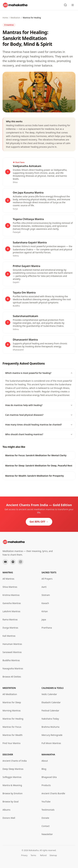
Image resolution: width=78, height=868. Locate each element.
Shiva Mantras (10, 587)
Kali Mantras (9, 636)
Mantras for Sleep (12, 702)
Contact (46, 826)
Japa (44, 619)
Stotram (46, 595)
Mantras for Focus (12, 727)
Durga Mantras (10, 628)
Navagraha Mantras (13, 668)
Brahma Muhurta (50, 727)
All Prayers (47, 579)
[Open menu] (73, 5)
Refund (43, 855)
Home (5, 18)
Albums (6, 810)
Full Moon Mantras (51, 743)
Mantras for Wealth (12, 735)
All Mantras (8, 579)
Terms (33, 855)
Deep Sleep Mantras (13, 769)
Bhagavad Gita (49, 777)
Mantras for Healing (13, 719)
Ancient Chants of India (15, 761)
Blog (44, 769)
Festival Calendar (50, 711)
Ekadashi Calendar (51, 702)
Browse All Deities (12, 677)
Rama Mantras (10, 619)
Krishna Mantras (11, 595)
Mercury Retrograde (52, 735)
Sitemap (53, 855)
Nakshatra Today (50, 719)
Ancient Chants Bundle (53, 793)
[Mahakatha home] (15, 5)
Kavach (45, 603)
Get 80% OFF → (39, 522)
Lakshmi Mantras (11, 611)
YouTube (46, 802)
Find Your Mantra (11, 743)
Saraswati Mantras (12, 652)
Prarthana (47, 628)
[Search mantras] (65, 5)
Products (46, 785)
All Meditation (10, 694)
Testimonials (48, 810)
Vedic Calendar (49, 694)
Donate (45, 818)
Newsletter (47, 834)
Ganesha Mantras (12, 603)
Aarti (44, 587)
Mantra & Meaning (12, 785)
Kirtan (45, 611)
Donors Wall (9, 818)
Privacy (24, 855)
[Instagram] (21, 562)
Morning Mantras (12, 711)
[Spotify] (13, 562)
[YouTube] (5, 562)
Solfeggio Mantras (12, 777)
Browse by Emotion (12, 793)
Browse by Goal (10, 802)
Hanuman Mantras (12, 644)
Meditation (15, 18)
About (45, 761)
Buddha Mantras (11, 660)
